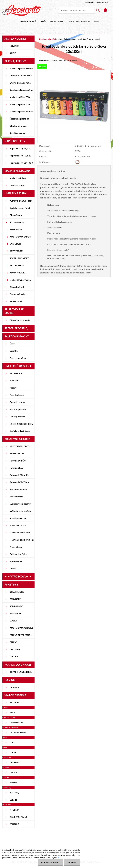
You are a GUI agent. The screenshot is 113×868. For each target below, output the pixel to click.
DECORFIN (15, 649)
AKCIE (13, 53)
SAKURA (14, 657)
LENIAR (13, 773)
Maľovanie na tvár (18, 525)
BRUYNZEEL (16, 599)
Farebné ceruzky (17, 402)
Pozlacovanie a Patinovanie (16, 498)
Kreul (12, 713)
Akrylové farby (17, 222)
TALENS (13, 642)
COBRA (13, 621)
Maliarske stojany (18, 178)
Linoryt (13, 568)
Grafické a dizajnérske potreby (20, 432)
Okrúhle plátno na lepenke (18, 127)
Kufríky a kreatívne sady (21, 201)
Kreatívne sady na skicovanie (18, 519)
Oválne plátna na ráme (20, 83)
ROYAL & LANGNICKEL (21, 672)
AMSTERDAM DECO (20, 446)
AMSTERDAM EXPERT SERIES (20, 238)
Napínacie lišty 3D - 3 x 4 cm (21, 164)
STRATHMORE (17, 592)
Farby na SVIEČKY (18, 461)
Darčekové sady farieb (20, 208)
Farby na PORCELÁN (19, 482)
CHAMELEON (16, 723)
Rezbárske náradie (18, 489)
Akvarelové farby (18, 287)
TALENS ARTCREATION (21, 635)
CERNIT (13, 800)
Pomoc (97, 21)
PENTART (14, 824)
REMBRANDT (16, 229)
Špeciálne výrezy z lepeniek (18, 134)
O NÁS (43, 21)
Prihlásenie (90, 2)
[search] (98, 10)
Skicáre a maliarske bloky (21, 424)
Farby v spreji (16, 301)
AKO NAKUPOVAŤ (28, 21)
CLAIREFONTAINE (18, 817)
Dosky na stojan (17, 185)
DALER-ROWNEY (18, 733)
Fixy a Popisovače (18, 409)
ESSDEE (13, 783)
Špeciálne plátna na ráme (21, 90)
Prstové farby (16, 547)
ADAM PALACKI (17, 273)
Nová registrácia (102, 2)
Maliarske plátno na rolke (21, 111)
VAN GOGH (15, 244)
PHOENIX (14, 810)
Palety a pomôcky (18, 358)
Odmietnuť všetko (50, 862)
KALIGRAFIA (16, 373)
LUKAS (13, 753)
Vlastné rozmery (57, 21)
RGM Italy (14, 793)
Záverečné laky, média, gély (20, 321)
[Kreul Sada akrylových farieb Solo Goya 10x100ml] (74, 71)
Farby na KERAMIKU (19, 475)
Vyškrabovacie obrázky (20, 511)
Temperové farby (17, 294)
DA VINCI (14, 687)
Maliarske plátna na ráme (21, 68)
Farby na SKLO (16, 468)
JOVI (12, 743)
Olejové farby (16, 215)
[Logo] (22, 10)
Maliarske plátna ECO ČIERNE (20, 105)
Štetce (13, 344)
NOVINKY (15, 46)
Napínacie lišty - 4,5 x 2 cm (21, 150)
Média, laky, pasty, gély (20, 280)
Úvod (41, 39)
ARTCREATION (17, 265)
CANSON (14, 763)
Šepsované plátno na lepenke (19, 120)
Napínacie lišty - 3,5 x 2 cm (21, 157)
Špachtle (14, 351)
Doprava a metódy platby (79, 21)
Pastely (13, 388)
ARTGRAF (14, 703)
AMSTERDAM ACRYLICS (21, 628)
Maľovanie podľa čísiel (20, 533)
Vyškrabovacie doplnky (20, 504)
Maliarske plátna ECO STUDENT (20, 98)
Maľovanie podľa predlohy (22, 540)
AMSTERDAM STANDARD (16, 252)
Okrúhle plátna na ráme (21, 76)
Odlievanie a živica (18, 554)
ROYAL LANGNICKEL (20, 258)
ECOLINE (14, 381)
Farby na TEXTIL (17, 453)
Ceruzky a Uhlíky (18, 417)
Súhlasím (72, 862)
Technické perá (17, 395)
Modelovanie (16, 561)
